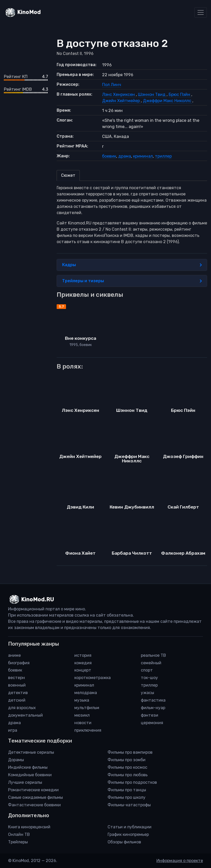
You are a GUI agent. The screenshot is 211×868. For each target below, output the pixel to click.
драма (125, 156)
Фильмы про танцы (127, 790)
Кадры (132, 265)
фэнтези (150, 715)
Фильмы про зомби (127, 760)
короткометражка (93, 678)
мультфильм (87, 708)
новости (83, 723)
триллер (163, 156)
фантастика (153, 700)
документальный (25, 715)
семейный (151, 663)
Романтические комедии (33, 790)
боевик (109, 156)
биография (19, 663)
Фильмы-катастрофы (129, 805)
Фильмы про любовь (128, 775)
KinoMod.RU (38, 599)
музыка (82, 700)
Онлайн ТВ (19, 834)
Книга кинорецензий (29, 827)
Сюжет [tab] (68, 175)
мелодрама (86, 693)
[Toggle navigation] (201, 12)
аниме (14, 655)
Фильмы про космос (127, 767)
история (83, 655)
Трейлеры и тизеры (132, 281)
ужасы (147, 693)
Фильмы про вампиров (130, 752)
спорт (147, 670)
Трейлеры (18, 842)
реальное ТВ (153, 655)
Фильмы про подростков (132, 782)
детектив (18, 693)
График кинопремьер (128, 834)
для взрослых (22, 708)
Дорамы (16, 760)
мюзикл (82, 715)
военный (17, 685)
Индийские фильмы (28, 767)
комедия (83, 663)
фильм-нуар (153, 708)
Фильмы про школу (127, 797)
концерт (83, 670)
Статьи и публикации (130, 827)
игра (13, 730)
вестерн (17, 678)
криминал (143, 156)
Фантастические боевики (34, 805)
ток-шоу (149, 678)
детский (17, 700)
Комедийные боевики (30, 775)
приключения (88, 730)
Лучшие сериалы (25, 782)
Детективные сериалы (31, 752)
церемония (152, 723)
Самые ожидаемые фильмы (35, 797)
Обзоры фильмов (124, 842)
